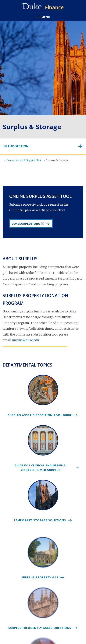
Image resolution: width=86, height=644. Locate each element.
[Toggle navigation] (43, 146)
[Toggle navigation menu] (43, 17)
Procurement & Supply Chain (24, 160)
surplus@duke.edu (25, 340)
